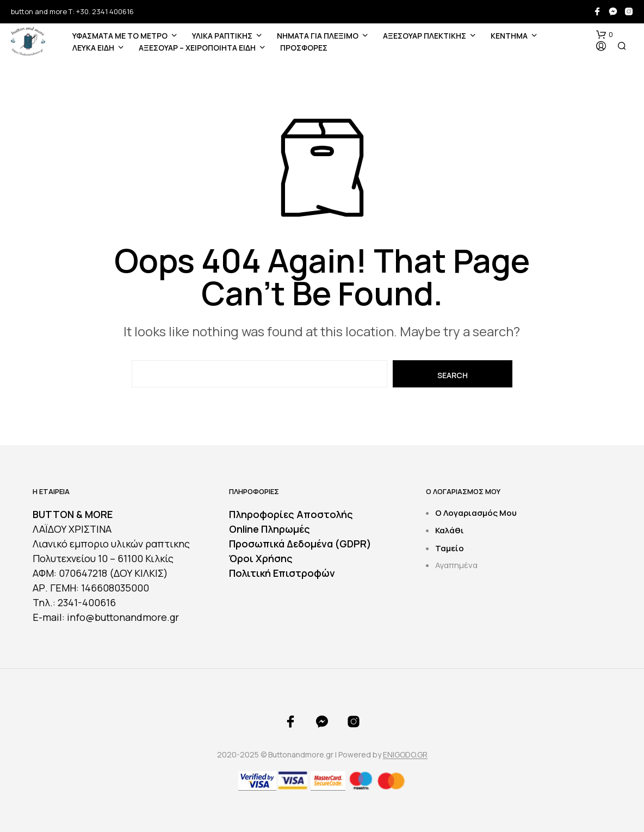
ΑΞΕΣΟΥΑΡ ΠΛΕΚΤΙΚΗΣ (425, 36)
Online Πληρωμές (270, 529)
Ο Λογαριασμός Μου (476, 513)
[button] (605, 35)
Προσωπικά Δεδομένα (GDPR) (300, 544)
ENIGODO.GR (405, 755)
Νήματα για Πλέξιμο (318, 36)
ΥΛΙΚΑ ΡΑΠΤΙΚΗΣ (222, 36)
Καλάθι (450, 530)
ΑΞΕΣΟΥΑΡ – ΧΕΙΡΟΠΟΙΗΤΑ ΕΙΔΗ (197, 48)
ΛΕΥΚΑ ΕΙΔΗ (93, 48)
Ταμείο (450, 548)
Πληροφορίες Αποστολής (291, 514)
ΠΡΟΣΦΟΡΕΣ (304, 48)
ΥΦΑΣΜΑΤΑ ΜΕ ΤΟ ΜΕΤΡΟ (120, 36)
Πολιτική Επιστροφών (282, 573)
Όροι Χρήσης (261, 558)
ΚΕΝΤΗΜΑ (509, 36)
